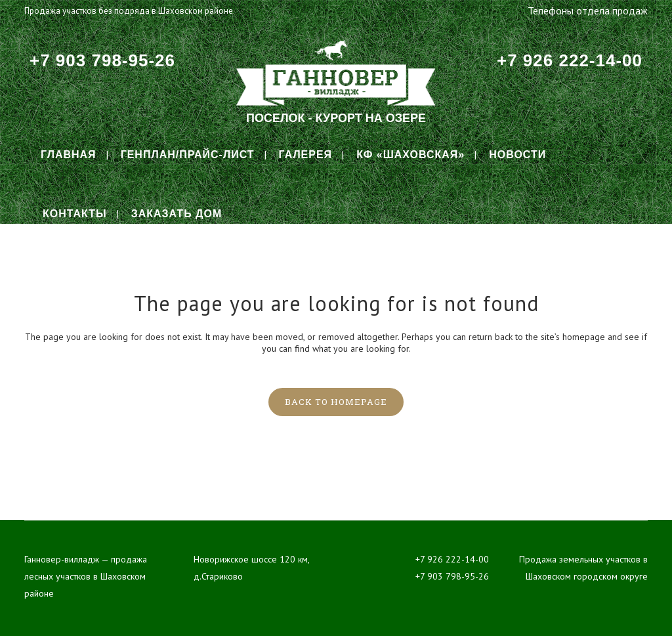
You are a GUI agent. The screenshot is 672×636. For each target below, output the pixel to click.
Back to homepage (336, 402)
